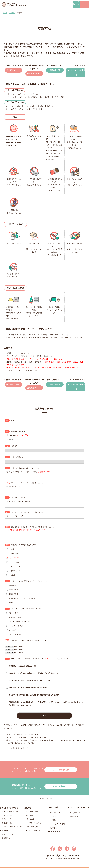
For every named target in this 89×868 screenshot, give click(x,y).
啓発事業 (30, 812)
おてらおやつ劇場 (34, 819)
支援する (12, 12)
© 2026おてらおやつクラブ (8, 866)
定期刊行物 (6, 835)
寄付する (55, 812)
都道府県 (14, 450)
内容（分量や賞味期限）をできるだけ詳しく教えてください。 (33, 531)
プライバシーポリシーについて (45, 794)
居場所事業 (30, 816)
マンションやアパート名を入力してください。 (28, 487)
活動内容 (28, 803)
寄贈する (55, 816)
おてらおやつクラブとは (9, 803)
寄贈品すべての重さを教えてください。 (25, 549)
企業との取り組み (33, 823)
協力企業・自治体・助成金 (12, 823)
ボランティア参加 (58, 819)
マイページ (57, 4)
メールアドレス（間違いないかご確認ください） (28, 516)
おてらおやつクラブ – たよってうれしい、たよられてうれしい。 (16, 4)
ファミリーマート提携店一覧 (76, 71)
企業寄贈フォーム (34, 74)
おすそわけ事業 (32, 808)
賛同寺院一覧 (55, 69)
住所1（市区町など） (19, 461)
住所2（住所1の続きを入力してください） (26, 472)
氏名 (13, 424)
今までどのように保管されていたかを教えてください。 (31, 585)
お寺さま (54, 823)
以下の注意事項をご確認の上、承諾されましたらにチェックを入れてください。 (42, 663)
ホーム (5, 12)
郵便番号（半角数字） (19, 435)
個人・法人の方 (56, 808)
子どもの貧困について (10, 808)
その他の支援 (55, 827)
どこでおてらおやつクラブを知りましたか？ (27, 613)
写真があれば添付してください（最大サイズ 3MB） (30, 645)
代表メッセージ (8, 812)
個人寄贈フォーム (14, 71)
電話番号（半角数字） (19, 501)
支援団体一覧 (7, 819)
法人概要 (5, 827)
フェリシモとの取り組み (37, 827)
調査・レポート (8, 831)
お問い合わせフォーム (15, 336)
